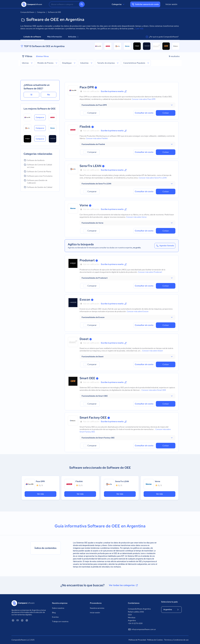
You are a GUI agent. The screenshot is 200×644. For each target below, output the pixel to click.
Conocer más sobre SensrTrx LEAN (153, 178)
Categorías (118, 4)
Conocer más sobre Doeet (152, 351)
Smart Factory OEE (93, 418)
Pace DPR (87, 87)
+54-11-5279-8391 (135, 623)
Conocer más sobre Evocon (138, 311)
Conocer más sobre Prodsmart (150, 272)
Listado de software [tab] (32, 37)
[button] (127, 105)
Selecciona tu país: (170, 602)
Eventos (55, 617)
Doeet (84, 339)
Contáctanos (134, 603)
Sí (31, 95)
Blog (54, 613)
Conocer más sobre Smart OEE (154, 390)
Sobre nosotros (58, 608)
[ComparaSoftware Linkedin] (13, 620)
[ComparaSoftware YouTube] (18, 620)
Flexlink (85, 127)
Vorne (84, 205)
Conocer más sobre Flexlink (97, 138)
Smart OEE (87, 378)
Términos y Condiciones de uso (176, 640)
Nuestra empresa (60, 603)
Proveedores (96, 603)
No (49, 95)
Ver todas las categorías (124, 585)
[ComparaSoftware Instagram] (27, 620)
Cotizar (166, 113)
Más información (55, 37)
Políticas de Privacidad (137, 640)
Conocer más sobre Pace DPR (144, 99)
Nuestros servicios (97, 608)
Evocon (85, 300)
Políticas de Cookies (155, 640)
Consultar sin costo (144, 113)
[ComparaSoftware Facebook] (22, 620)
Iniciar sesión (171, 4)
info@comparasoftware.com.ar (142, 629)
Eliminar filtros (42, 56)
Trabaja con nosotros (60, 621)
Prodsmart (87, 260)
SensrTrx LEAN (90, 166)
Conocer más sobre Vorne (136, 217)
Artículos (73, 37)
